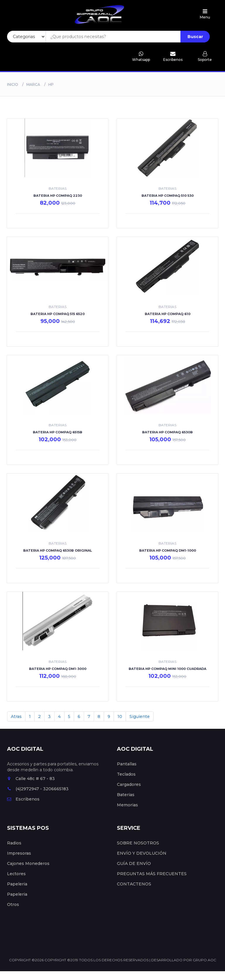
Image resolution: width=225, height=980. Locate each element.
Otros (13, 904)
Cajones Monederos (28, 863)
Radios (14, 843)
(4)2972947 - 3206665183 (38, 789)
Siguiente (140, 716)
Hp (51, 84)
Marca (33, 84)
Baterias (126, 795)
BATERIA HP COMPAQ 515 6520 (58, 314)
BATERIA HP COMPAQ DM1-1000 (168, 550)
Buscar (195, 37)
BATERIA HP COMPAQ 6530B (167, 432)
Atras (16, 716)
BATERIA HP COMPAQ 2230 (58, 196)
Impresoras (19, 853)
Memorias (127, 805)
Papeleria (17, 884)
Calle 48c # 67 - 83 (31, 779)
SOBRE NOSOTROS (138, 843)
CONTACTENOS (134, 884)
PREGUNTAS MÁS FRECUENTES (152, 874)
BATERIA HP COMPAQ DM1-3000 (58, 669)
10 (120, 716)
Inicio (13, 84)
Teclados (126, 774)
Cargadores (129, 784)
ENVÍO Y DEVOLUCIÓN (142, 853)
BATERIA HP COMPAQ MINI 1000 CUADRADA (167, 669)
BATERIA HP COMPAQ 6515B (58, 432)
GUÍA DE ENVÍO (134, 863)
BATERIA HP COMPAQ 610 (168, 314)
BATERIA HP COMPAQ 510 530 (168, 196)
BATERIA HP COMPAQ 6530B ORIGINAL (58, 550)
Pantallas (127, 764)
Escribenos (23, 799)
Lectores (16, 874)
